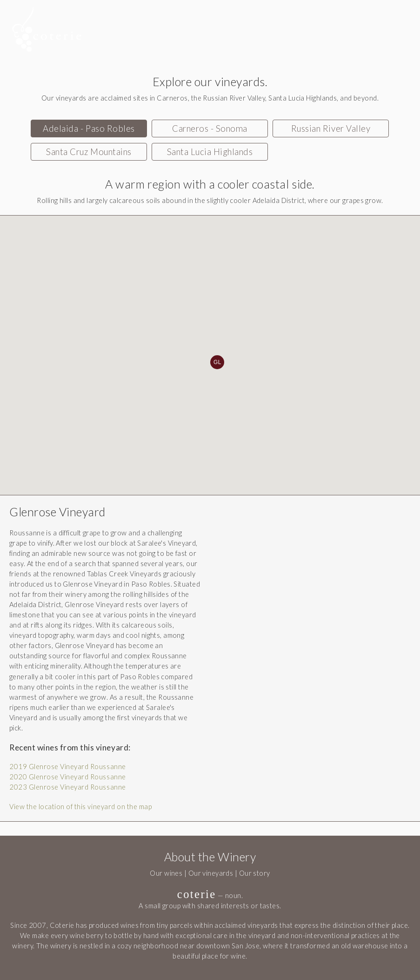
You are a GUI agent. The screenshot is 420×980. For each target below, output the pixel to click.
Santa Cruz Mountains (89, 152)
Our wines (166, 873)
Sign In (378, 17)
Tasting (242, 36)
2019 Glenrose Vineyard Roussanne (68, 767)
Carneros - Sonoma (210, 128)
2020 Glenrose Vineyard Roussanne (68, 777)
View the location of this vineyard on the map (80, 807)
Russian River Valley (331, 128)
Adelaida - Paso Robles (89, 128)
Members (346, 36)
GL (217, 362)
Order (292, 36)
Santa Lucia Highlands (210, 152)
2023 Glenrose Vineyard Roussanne (68, 787)
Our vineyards (211, 873)
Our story (255, 873)
